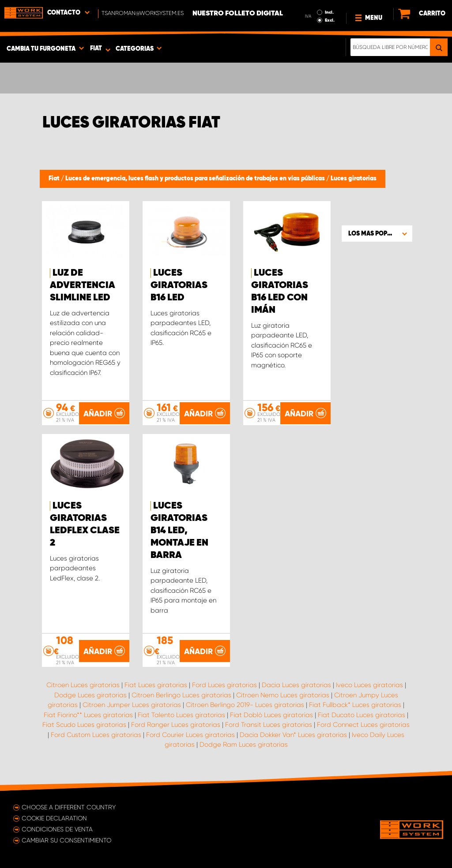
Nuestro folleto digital (238, 14)
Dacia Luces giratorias (296, 685)
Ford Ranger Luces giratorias (176, 725)
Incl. (329, 12)
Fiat (55, 179)
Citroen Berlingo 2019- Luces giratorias (245, 705)
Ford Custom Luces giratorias (96, 735)
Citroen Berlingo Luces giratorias (181, 695)
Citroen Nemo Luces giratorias (283, 695)
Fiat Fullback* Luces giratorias (355, 705)
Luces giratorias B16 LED (179, 285)
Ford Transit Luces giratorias (269, 725)
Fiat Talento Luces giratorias (181, 715)
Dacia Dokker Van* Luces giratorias (293, 735)
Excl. (330, 20)
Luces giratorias (354, 179)
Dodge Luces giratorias (90, 695)
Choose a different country (69, 807)
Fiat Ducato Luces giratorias (362, 715)
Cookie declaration (54, 818)
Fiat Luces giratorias (156, 685)
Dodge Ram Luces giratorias (244, 745)
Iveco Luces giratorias (369, 685)
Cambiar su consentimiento (66, 840)
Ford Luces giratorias (224, 685)
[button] (377, 233)
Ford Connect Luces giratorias (363, 725)
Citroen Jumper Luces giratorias (132, 705)
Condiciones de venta (57, 829)
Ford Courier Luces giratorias (190, 735)
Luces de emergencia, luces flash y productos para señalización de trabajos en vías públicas (196, 179)
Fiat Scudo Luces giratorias (84, 725)
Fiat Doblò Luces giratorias (271, 715)
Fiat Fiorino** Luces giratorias (88, 715)
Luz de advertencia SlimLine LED (83, 285)
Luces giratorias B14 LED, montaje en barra (179, 531)
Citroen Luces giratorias (83, 685)
